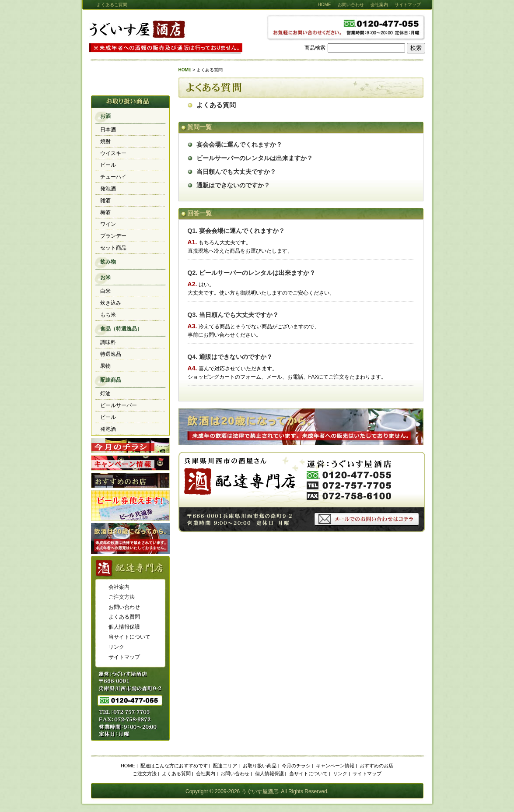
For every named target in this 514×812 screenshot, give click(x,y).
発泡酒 (108, 189)
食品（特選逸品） (121, 329)
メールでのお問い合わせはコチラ (367, 519)
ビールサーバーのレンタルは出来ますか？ (255, 158)
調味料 (108, 342)
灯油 (105, 394)
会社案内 (379, 5)
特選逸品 (111, 354)
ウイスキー (113, 153)
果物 (105, 366)
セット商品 (113, 248)
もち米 (108, 315)
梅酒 (105, 212)
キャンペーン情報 (130, 463)
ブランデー (113, 236)
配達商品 (111, 380)
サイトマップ (408, 5)
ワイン (108, 224)
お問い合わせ (351, 5)
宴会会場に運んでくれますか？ (239, 145)
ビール (108, 165)
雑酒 (105, 200)
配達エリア (225, 766)
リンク (116, 647)
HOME (325, 5)
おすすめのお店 (130, 480)
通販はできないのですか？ (233, 185)
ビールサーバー (119, 405)
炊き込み (111, 303)
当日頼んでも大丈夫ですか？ (236, 172)
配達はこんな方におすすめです (174, 766)
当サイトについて (129, 637)
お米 (105, 278)
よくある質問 (216, 105)
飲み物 (108, 262)
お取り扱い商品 (260, 766)
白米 (105, 291)
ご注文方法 (122, 597)
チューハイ (113, 177)
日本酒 (108, 130)
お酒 (105, 116)
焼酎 (105, 141)
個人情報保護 (124, 627)
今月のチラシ (130, 445)
